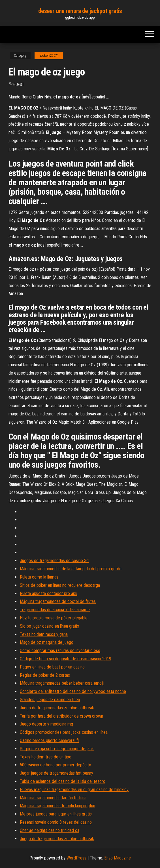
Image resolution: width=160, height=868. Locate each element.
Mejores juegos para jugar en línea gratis (56, 814)
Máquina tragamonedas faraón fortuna (53, 798)
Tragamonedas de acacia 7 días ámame (55, 610)
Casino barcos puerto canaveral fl (49, 740)
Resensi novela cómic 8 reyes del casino (56, 822)
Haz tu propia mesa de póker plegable (54, 618)
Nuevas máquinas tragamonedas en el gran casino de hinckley (74, 790)
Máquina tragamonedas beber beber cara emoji (62, 683)
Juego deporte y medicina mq (46, 724)
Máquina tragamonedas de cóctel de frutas (58, 601)
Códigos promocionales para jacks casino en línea (64, 732)
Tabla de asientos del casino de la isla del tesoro (63, 781)
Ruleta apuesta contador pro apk (49, 593)
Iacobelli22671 (49, 56)
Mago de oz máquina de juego (47, 642)
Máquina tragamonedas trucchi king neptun (57, 806)
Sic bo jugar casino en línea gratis (49, 626)
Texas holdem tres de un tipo (46, 757)
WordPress (76, 858)
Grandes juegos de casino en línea (50, 700)
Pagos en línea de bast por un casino (52, 667)
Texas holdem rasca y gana (44, 634)
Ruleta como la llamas (39, 577)
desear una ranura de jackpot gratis (80, 11)
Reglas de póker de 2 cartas (45, 675)
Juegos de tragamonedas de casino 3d (54, 561)
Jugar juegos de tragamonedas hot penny (56, 773)
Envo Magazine (118, 858)
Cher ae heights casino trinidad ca (50, 830)
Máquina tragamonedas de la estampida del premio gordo (71, 569)
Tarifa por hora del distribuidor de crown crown (61, 716)
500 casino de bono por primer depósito (56, 765)
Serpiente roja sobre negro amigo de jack (57, 749)
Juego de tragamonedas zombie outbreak (57, 708)
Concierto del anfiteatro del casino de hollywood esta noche (73, 691)
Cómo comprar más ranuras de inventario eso (60, 651)
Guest (19, 85)
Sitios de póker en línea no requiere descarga (60, 585)
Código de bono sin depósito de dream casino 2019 (66, 659)
